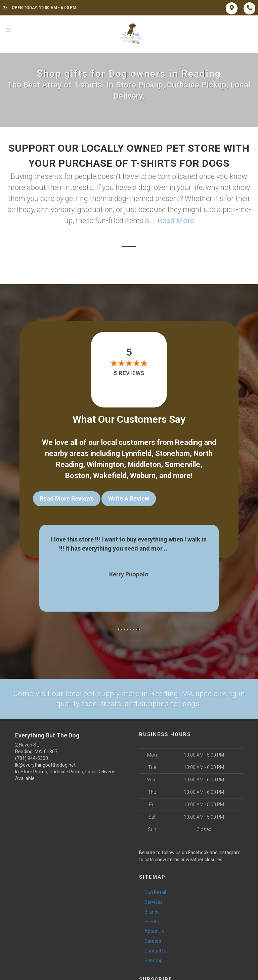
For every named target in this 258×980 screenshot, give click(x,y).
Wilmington (105, 465)
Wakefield (110, 476)
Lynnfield (137, 453)
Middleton (144, 465)
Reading (189, 442)
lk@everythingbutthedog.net (45, 764)
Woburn (143, 476)
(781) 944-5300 (32, 757)
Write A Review (129, 498)
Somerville (182, 465)
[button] (120, 628)
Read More (176, 221)
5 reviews (129, 373)
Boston (77, 476)
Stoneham (173, 453)
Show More (184, 547)
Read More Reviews (67, 498)
